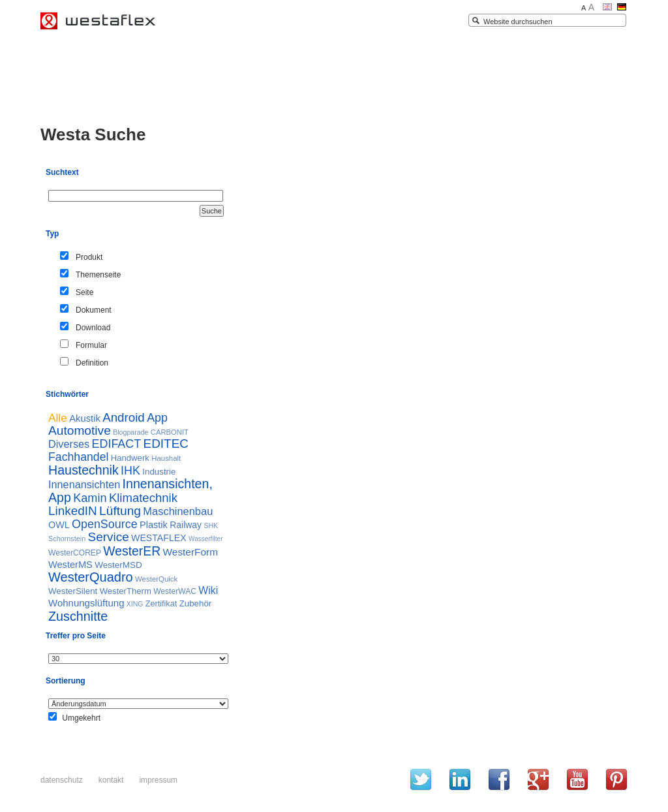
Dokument (94, 310)
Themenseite (98, 275)
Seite (84, 292)
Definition (92, 363)
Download (93, 328)
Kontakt (111, 780)
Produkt (89, 257)
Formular (91, 345)
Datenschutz (62, 780)
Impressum (158, 780)
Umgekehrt (81, 718)
